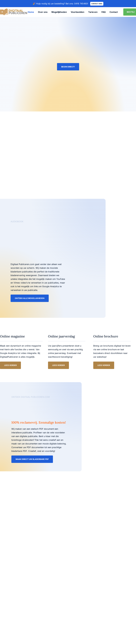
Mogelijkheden (59, 12)
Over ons (43, 12)
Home (31, 12)
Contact (114, 12)
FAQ (104, 12)
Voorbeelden (78, 12)
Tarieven (93, 12)
